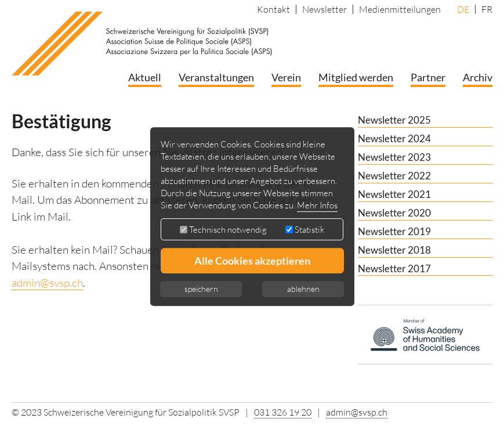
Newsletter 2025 (394, 120)
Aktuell (145, 77)
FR (487, 9)
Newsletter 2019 (394, 231)
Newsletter (324, 9)
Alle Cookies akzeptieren (252, 261)
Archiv (478, 77)
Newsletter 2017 (394, 268)
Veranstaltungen (216, 77)
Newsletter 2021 (394, 194)
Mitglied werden (356, 77)
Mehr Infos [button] (317, 205)
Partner (428, 77)
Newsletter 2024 (394, 138)
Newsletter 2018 (394, 250)
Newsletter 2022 (394, 176)
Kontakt (273, 9)
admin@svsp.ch (47, 283)
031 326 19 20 (283, 412)
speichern (201, 289)
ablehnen (303, 289)
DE (463, 9)
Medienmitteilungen (400, 9)
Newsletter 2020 (394, 213)
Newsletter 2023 (394, 157)
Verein (286, 77)
